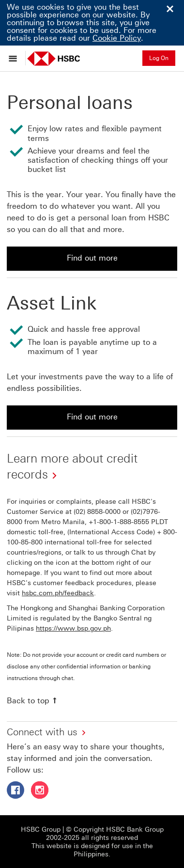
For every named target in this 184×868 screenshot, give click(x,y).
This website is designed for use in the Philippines (92, 850)
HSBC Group (41, 829)
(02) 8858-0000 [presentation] (97, 512)
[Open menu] (15, 58)
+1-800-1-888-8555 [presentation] (119, 522)
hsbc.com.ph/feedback (58, 593)
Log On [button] (159, 58)
